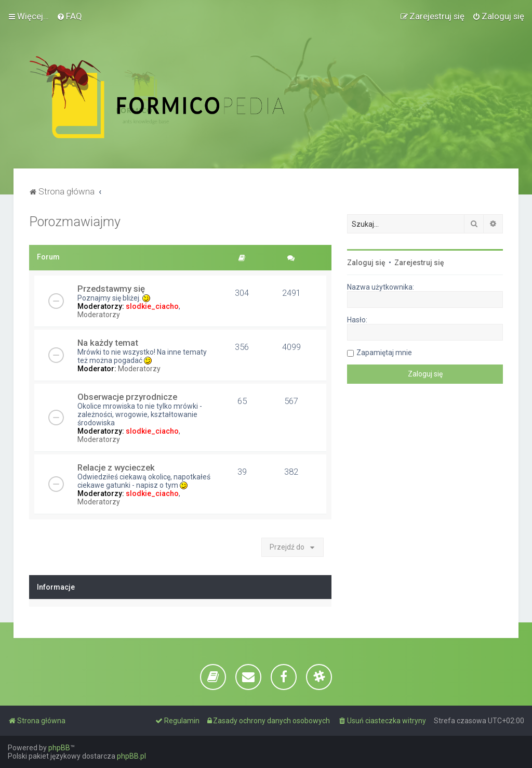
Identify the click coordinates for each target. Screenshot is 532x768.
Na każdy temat (108, 343)
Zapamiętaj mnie (384, 353)
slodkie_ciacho (152, 306)
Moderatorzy (99, 315)
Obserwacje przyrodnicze (127, 397)
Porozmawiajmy (75, 222)
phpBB (59, 748)
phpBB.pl (131, 756)
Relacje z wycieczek (116, 467)
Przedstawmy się (111, 289)
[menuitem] (69, 16)
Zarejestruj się (419, 263)
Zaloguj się (366, 263)
